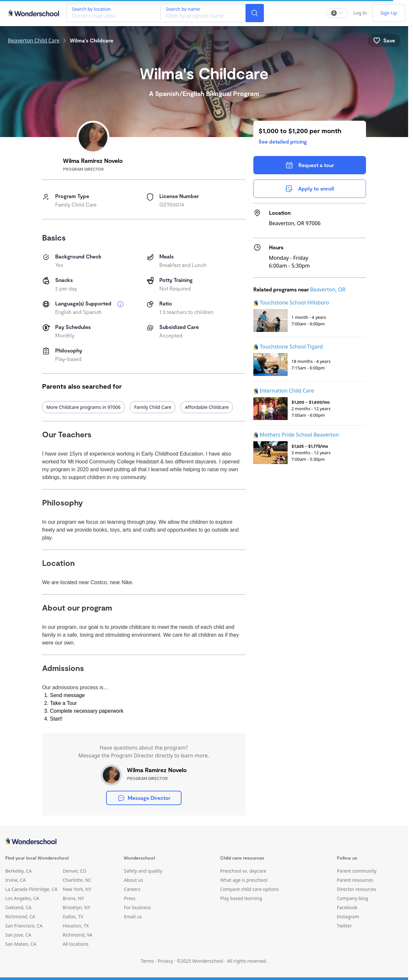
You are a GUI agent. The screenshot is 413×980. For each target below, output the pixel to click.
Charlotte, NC (77, 880)
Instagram (348, 917)
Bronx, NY (73, 898)
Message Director (144, 798)
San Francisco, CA (24, 926)
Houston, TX (76, 926)
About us (133, 880)
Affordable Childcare (207, 407)
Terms (147, 961)
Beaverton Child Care (34, 40)
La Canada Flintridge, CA (31, 889)
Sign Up (389, 13)
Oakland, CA (18, 907)
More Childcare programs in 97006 (83, 407)
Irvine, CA (16, 880)
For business (137, 907)
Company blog (353, 898)
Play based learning (241, 898)
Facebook (347, 907)
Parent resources (355, 880)
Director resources (357, 889)
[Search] (255, 13)
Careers (132, 889)
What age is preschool (244, 880)
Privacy (165, 961)
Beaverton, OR (328, 289)
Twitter (344, 926)
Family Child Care (153, 407)
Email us (133, 917)
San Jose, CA (18, 935)
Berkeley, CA (18, 871)
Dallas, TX (73, 917)
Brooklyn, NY (76, 907)
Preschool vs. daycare (243, 871)
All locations (76, 944)
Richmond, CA (20, 917)
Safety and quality (143, 871)
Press (129, 898)
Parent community (357, 871)
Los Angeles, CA (22, 898)
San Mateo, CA (21, 944)
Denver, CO (74, 871)
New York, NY (77, 889)
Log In (360, 13)
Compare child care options (249, 889)
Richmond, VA (78, 935)
